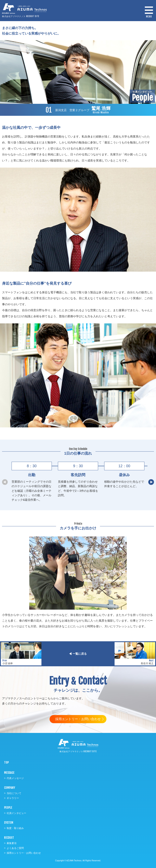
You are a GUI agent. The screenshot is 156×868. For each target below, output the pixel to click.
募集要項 (12, 843)
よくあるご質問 (15, 848)
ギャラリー (13, 798)
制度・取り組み (15, 828)
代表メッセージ (15, 778)
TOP (6, 762)
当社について (14, 793)
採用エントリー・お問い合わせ (78, 719)
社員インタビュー (16, 813)
